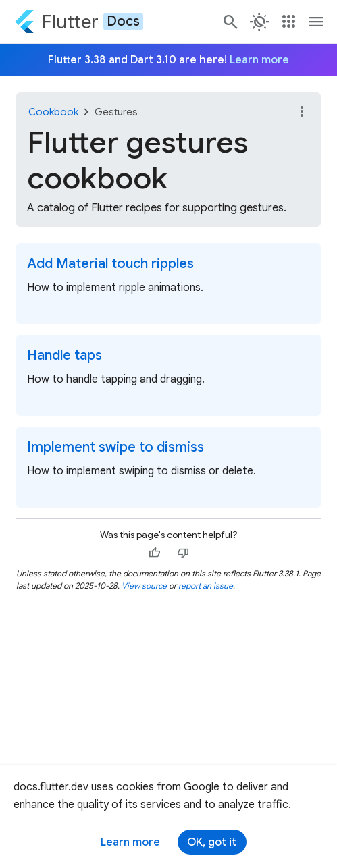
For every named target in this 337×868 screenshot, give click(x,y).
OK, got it (212, 842)
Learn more (130, 842)
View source (144, 586)
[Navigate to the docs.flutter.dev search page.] (231, 22)
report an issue (206, 586)
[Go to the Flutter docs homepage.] (79, 22)
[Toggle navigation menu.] (317, 22)
